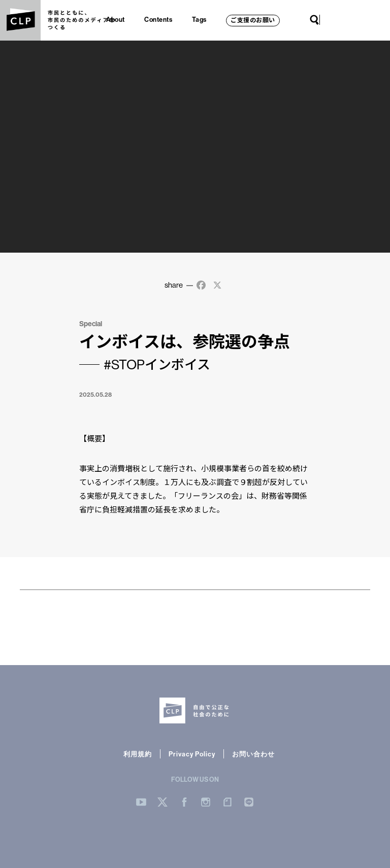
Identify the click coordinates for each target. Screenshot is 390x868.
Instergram (206, 802)
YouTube (330, 20)
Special (91, 324)
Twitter (340, 20)
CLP (20, 20)
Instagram (361, 20)
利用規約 (138, 754)
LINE (381, 20)
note (371, 20)
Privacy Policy (192, 754)
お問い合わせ (253, 754)
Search (314, 20)
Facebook (350, 20)
